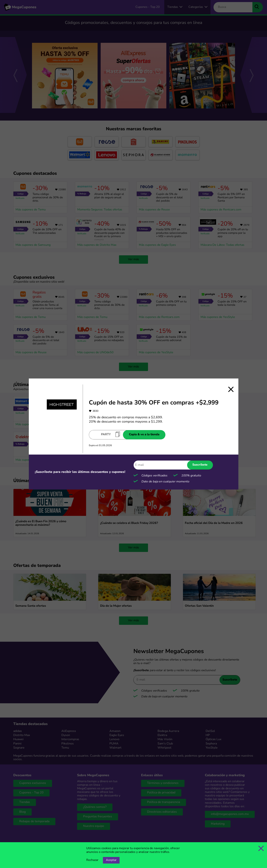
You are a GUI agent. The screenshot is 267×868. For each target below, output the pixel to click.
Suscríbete (200, 465)
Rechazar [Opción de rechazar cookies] (92, 860)
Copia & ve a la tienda (144, 435)
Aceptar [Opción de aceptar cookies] (111, 860)
